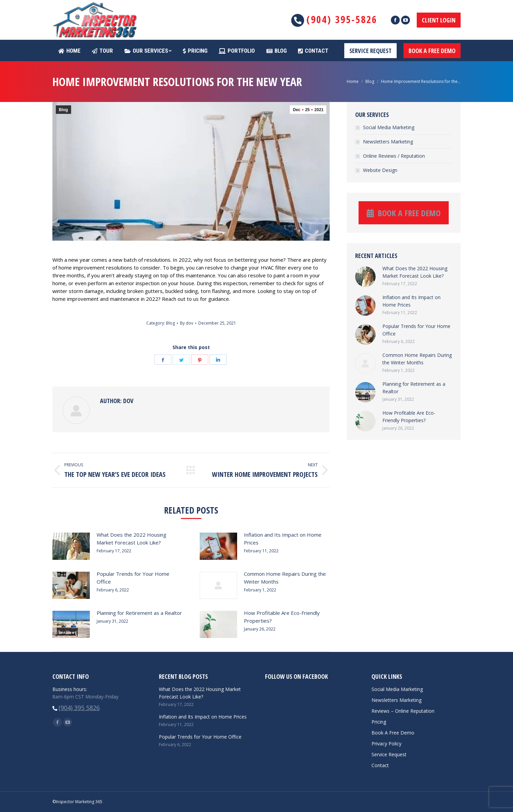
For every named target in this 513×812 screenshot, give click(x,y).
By (187, 323)
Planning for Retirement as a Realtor (139, 613)
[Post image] (71, 546)
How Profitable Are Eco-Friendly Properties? (282, 617)
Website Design (380, 170)
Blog (370, 81)
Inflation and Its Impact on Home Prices (283, 539)
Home (353, 81)
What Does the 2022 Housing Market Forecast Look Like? (131, 539)
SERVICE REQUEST (370, 51)
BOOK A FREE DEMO (432, 51)
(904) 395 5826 (79, 708)
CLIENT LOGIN (439, 20)
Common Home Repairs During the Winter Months (285, 578)
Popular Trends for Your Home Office (133, 578)
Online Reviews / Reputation (394, 156)
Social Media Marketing (389, 127)
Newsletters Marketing (388, 142)
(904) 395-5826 (342, 19)
